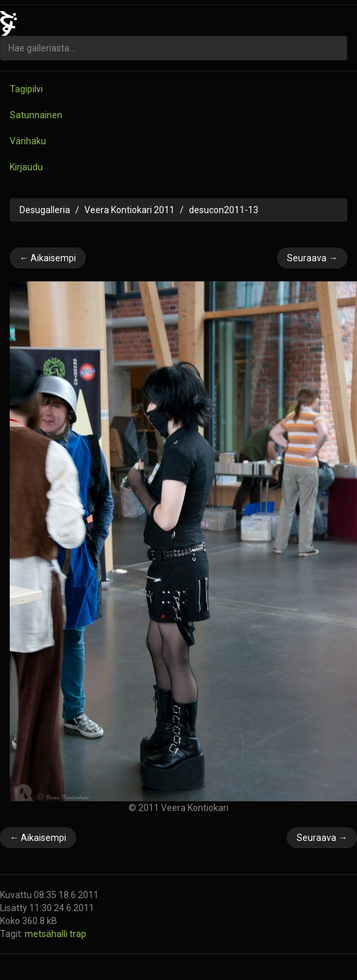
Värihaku (28, 141)
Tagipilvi (26, 89)
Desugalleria (45, 210)
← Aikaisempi (48, 258)
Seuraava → (312, 258)
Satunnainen (36, 115)
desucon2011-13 (224, 210)
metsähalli (47, 934)
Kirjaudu (26, 167)
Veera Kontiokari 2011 (129, 210)
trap (78, 934)
